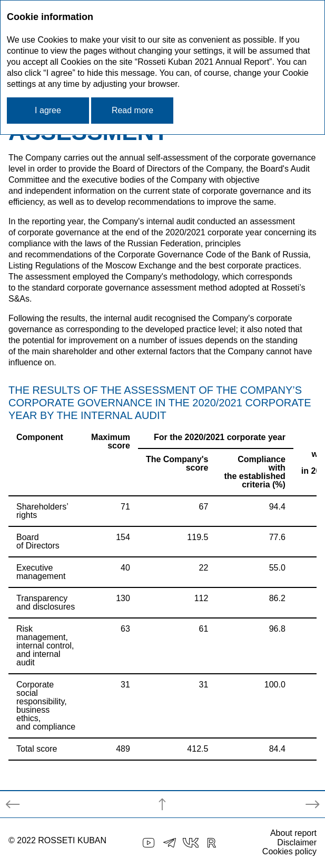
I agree (48, 110)
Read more (132, 110)
